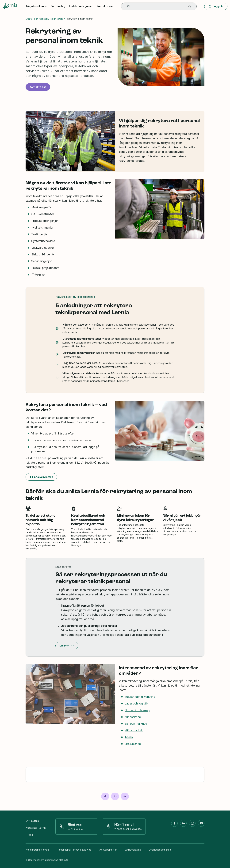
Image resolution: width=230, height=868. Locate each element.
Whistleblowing (133, 850)
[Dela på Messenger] (125, 796)
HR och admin (134, 730)
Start (29, 19)
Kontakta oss (105, 6)
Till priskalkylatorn (41, 477)
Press (29, 835)
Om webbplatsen (108, 850)
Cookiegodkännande (160, 850)
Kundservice (133, 717)
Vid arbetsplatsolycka (38, 850)
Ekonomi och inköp (137, 710)
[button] (190, 6)
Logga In (216, 6)
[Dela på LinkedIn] (115, 796)
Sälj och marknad (136, 724)
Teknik (129, 737)
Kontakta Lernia (36, 828)
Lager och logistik (136, 703)
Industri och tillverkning (140, 697)
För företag (58, 6)
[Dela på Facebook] (105, 796)
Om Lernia (32, 821)
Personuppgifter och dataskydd (74, 850)
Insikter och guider (81, 6)
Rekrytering (57, 19)
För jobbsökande (36, 6)
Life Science (133, 744)
